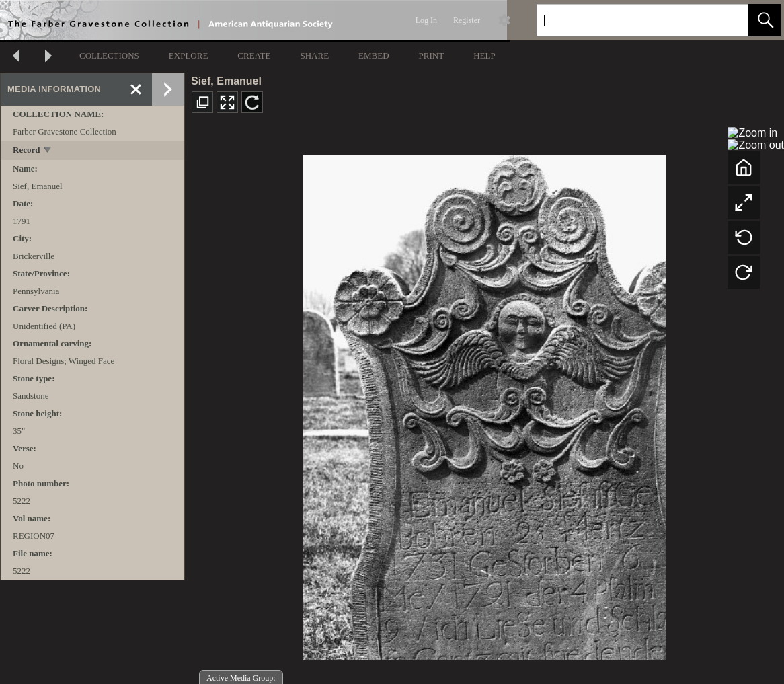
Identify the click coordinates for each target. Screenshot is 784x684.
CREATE (254, 55)
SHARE (314, 55)
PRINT (432, 55)
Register (467, 20)
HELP (484, 55)
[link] (727, 20)
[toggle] (48, 151)
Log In (426, 20)
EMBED (374, 55)
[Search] (627, 20)
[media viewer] (484, 404)
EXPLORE (189, 55)
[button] (765, 20)
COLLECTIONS (109, 55)
